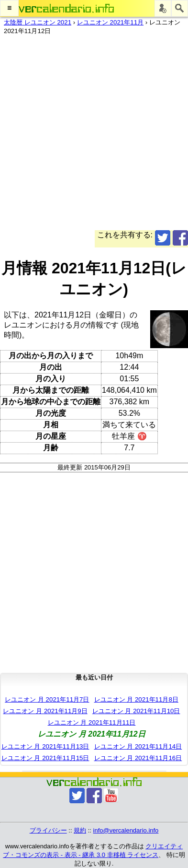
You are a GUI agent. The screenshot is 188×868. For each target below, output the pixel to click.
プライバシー (48, 830)
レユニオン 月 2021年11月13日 (45, 746)
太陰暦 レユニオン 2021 (38, 22)
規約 (80, 830)
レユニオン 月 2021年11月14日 (138, 746)
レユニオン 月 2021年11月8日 (136, 699)
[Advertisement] (94, 136)
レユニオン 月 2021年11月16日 (138, 758)
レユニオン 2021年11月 (110, 22)
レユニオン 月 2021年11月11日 (92, 722)
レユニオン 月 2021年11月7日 (47, 699)
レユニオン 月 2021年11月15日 (45, 758)
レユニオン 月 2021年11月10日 (136, 711)
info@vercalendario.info (126, 830)
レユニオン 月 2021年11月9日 (45, 711)
